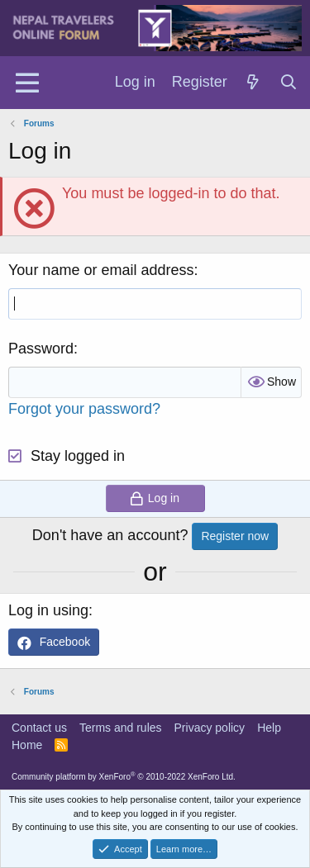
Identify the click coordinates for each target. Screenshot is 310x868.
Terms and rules (121, 728)
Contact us (39, 728)
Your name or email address (101, 270)
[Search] (289, 83)
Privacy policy (210, 728)
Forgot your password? (84, 409)
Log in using (48, 610)
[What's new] (253, 83)
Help (269, 728)
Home (27, 745)
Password (41, 349)
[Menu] (27, 83)
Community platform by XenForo (124, 777)
